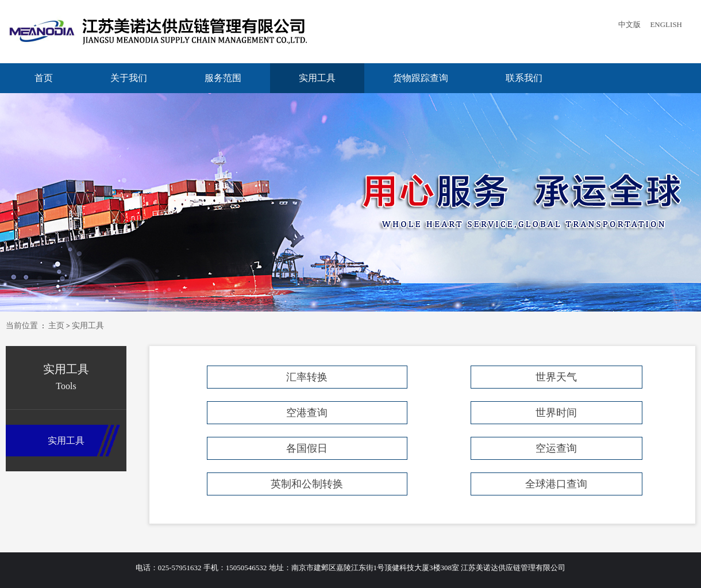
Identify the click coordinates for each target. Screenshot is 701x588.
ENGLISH (666, 24)
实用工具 (317, 78)
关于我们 (129, 78)
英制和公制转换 (307, 484)
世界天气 (556, 377)
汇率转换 (307, 377)
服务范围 (223, 78)
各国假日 (307, 448)
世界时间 (556, 413)
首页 (44, 78)
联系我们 (524, 78)
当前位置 (22, 326)
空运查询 (556, 448)
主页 (56, 326)
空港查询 (307, 413)
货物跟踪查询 (421, 78)
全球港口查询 (556, 484)
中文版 (629, 24)
